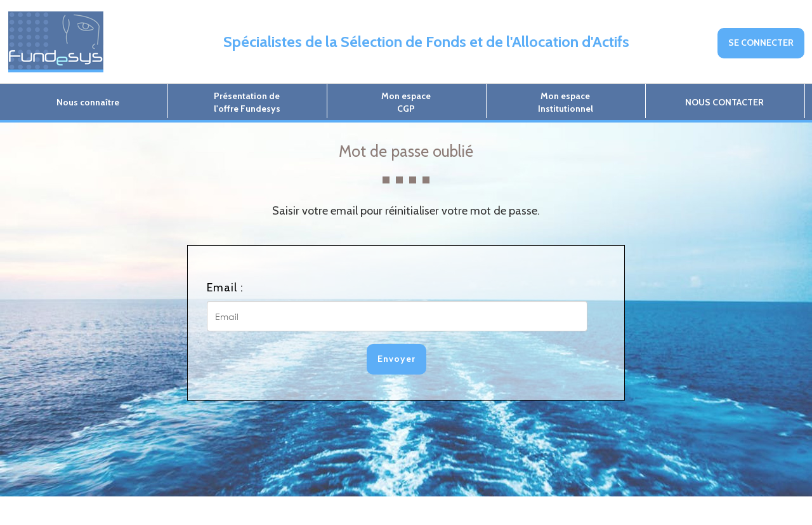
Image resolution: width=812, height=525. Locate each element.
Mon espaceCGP (406, 102)
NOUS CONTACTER (724, 102)
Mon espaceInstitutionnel (566, 102)
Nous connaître (88, 102)
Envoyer (396, 359)
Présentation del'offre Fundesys (247, 102)
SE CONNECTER (761, 43)
